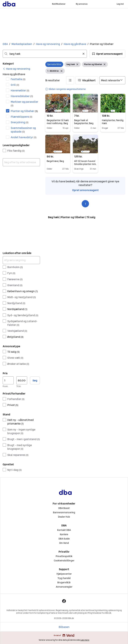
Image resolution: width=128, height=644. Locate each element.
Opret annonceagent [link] (85, 190)
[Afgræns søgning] (21, 260)
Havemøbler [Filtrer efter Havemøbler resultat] (20, 90)
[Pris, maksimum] (22, 380)
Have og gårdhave (75, 44)
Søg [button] (35, 380)
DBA (5, 44)
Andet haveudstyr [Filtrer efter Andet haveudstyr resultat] (24, 137)
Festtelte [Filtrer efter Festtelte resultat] (18, 79)
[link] (16, 69)
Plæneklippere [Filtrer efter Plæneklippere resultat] (21, 117)
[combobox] (45, 54)
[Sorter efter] (112, 80)
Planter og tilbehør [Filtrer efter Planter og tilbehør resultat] (24, 111)
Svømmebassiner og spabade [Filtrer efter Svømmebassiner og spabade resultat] (23, 130)
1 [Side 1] (85, 204)
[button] (107, 54)
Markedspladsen (22, 44)
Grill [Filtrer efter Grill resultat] (15, 85)
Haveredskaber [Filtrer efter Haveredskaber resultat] (22, 96)
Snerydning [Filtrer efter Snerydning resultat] (20, 122)
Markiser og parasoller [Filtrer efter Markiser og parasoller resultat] (24, 103)
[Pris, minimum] (8, 380)
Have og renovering (48, 44)
